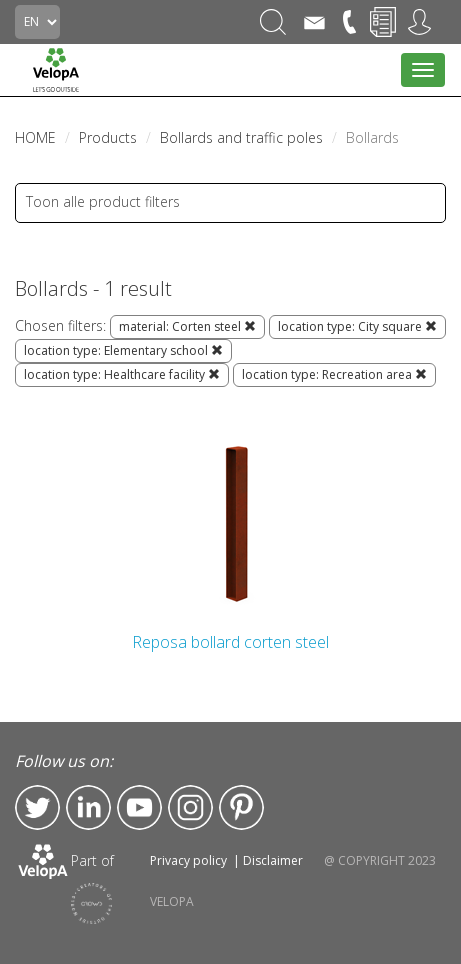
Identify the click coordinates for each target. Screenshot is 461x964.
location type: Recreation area (334, 374)
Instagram (190, 807)
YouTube (139, 807)
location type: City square (357, 326)
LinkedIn (88, 807)
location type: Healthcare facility (122, 374)
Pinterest (241, 807)
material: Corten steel (187, 326)
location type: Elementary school (123, 350)
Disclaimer (273, 860)
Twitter (37, 807)
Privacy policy (188, 860)
